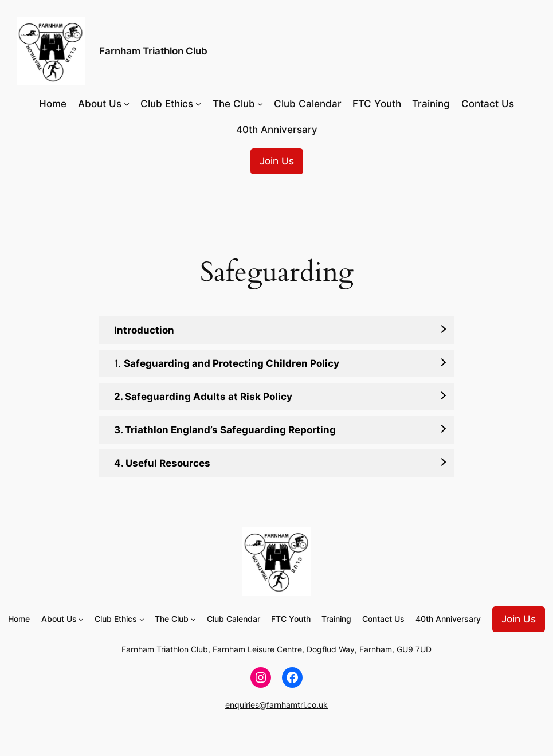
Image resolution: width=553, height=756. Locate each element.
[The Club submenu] (260, 104)
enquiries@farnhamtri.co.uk (276, 705)
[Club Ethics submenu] (198, 104)
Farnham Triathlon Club (153, 51)
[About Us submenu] (127, 104)
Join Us (277, 161)
